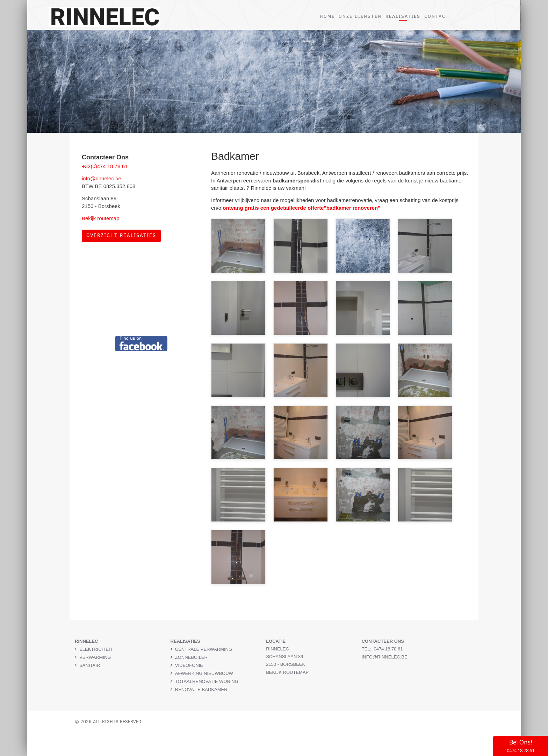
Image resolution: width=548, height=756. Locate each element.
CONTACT (437, 16)
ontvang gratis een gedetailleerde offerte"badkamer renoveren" (301, 208)
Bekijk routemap (101, 218)
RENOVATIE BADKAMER (201, 689)
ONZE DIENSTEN (360, 16)
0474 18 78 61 (388, 649)
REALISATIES (403, 16)
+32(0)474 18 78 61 (105, 166)
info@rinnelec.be (102, 178)
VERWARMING (95, 657)
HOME (327, 16)
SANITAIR (90, 665)
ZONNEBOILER (191, 657)
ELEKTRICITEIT (96, 649)
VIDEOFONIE (189, 665)
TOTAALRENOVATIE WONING (207, 681)
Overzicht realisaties (121, 235)
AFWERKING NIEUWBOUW (204, 673)
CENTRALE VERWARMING (204, 649)
